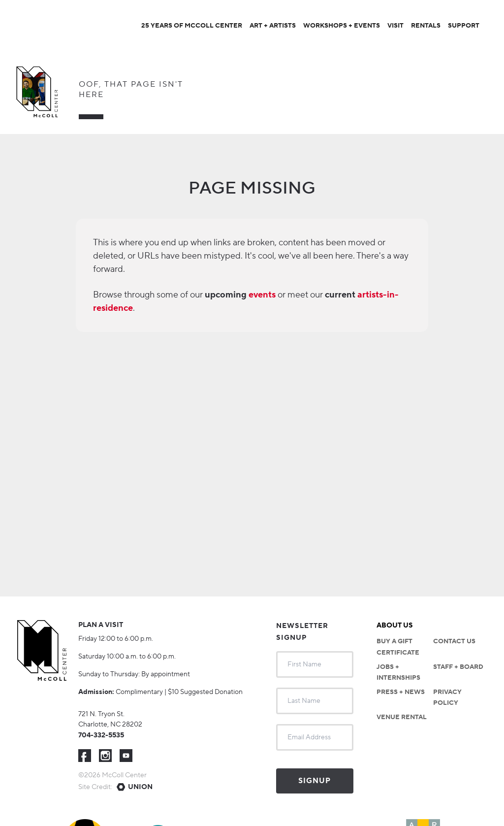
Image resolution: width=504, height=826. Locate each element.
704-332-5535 (101, 735)
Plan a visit (101, 625)
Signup (315, 781)
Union (140, 787)
